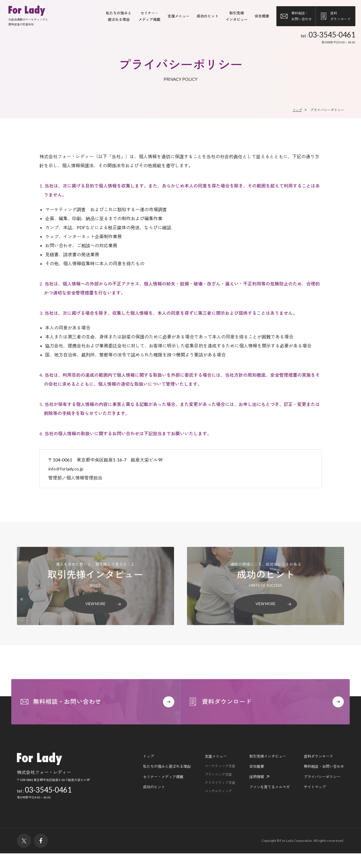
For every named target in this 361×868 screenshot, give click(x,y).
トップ (137, 771)
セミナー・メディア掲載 (152, 792)
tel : (328, 38)
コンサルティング (211, 807)
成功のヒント (208, 16)
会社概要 (262, 16)
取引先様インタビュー (263, 771)
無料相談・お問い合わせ (322, 781)
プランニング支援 (211, 790)
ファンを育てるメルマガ (265, 803)
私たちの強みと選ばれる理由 (156, 781)
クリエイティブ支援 (213, 799)
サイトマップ (312, 803)
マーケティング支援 (213, 781)
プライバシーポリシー (320, 792)
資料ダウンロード (316, 771)
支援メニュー (179, 16)
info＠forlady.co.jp (66, 469)
